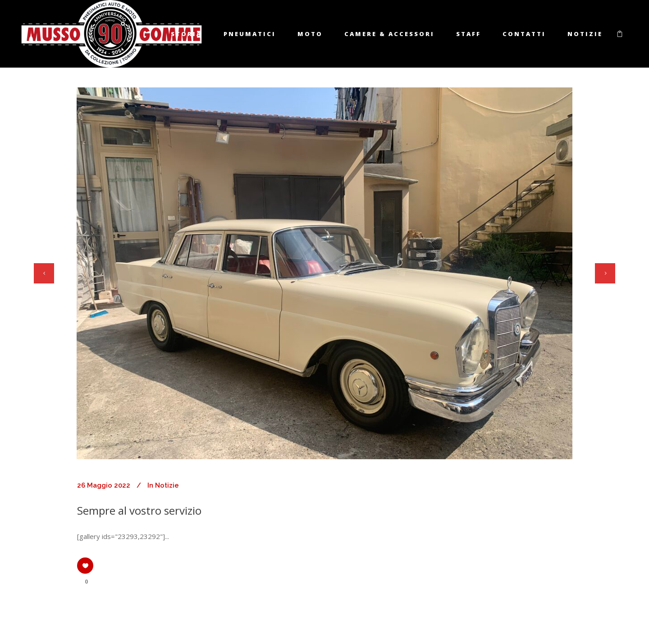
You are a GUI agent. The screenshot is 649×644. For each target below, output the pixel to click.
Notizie (167, 485)
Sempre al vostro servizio (139, 510)
